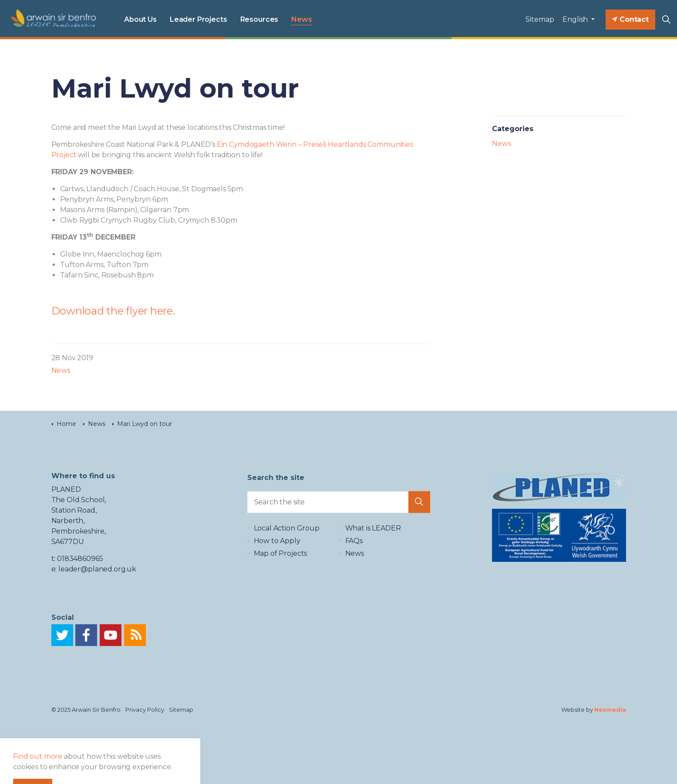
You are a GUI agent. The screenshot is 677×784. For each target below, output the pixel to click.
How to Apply (277, 549)
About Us (140, 19)
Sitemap (540, 19)
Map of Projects (281, 561)
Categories (513, 129)
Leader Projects (199, 19)
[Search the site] (339, 507)
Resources (259, 19)
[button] (419, 507)
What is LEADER (373, 536)
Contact (630, 20)
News (301, 19)
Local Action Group (287, 536)
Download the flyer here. (113, 311)
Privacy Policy (145, 710)
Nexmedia (610, 710)
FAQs (354, 549)
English (576, 19)
